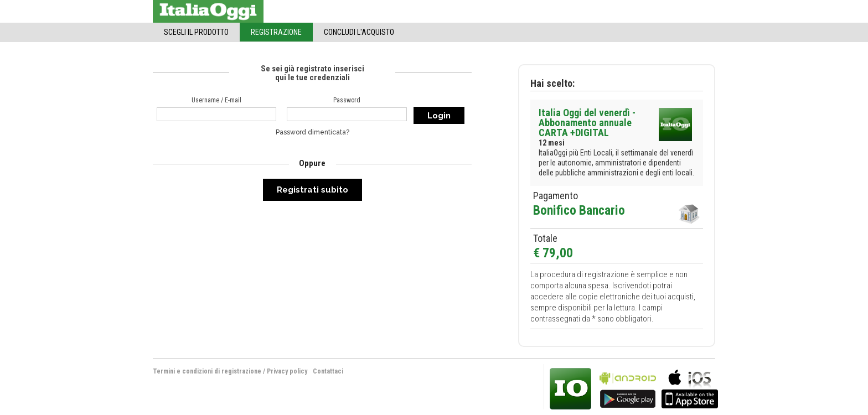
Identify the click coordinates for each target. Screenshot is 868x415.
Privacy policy (287, 371)
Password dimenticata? (312, 132)
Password (347, 100)
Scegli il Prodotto (196, 32)
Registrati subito (312, 190)
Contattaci (328, 371)
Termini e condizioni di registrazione (207, 371)
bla (628, 388)
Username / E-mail (216, 100)
